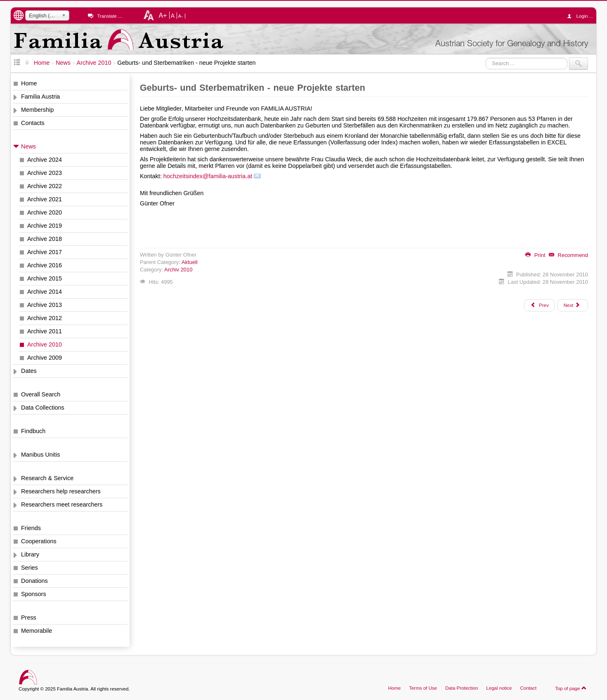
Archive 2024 (45, 160)
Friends (31, 528)
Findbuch (33, 431)
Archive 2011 (45, 331)
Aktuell (190, 262)
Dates (29, 371)
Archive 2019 (45, 226)
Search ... (486, 58)
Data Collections (43, 408)
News (28, 146)
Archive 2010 (45, 344)
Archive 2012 (45, 318)
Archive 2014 (45, 292)
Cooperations (39, 541)
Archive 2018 (45, 239)
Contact (528, 688)
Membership (37, 110)
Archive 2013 (45, 305)
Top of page (571, 688)
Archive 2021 (45, 199)
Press (29, 618)
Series (30, 568)
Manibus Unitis (40, 455)
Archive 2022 (45, 186)
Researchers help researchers (61, 491)
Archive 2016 (45, 265)
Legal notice (499, 688)
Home (29, 83)
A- (181, 16)
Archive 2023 (45, 173)
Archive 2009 (45, 358)
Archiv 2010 (178, 270)
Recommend (568, 255)
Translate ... (109, 16)
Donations (34, 581)
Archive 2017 (45, 252)
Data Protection (462, 688)
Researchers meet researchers (62, 504)
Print (535, 255)
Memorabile (37, 631)
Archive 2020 (45, 212)
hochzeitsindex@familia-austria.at (208, 176)
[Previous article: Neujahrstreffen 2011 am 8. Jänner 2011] (539, 305)
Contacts (33, 123)
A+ (163, 15)
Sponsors (34, 594)
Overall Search (41, 394)
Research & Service (47, 478)
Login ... (582, 16)
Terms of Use (423, 688)
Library (30, 554)
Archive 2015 (45, 278)
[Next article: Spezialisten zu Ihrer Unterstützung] (573, 305)
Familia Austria (40, 97)
